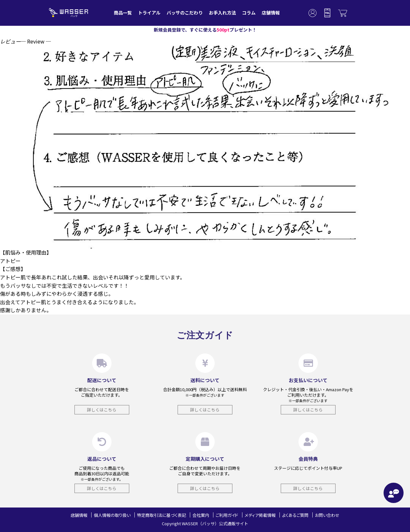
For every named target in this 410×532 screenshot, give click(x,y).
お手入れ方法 (222, 13)
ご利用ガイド (227, 515)
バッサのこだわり (185, 13)
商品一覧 (123, 13)
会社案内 (201, 515)
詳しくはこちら (102, 410)
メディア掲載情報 (260, 515)
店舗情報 (271, 13)
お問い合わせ (327, 515)
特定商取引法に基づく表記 (161, 515)
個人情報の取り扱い (112, 515)
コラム (249, 13)
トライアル (149, 13)
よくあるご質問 (295, 515)
